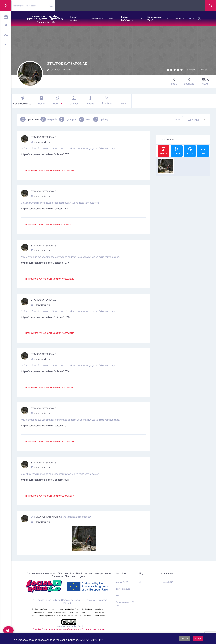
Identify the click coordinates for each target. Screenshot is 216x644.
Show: (177, 119)
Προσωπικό (29, 119)
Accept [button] (198, 638)
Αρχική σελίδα (74, 19)
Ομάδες (74, 101)
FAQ (118, 596)
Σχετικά (177, 19)
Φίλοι (58, 101)
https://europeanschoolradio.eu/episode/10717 (45, 154)
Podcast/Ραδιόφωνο (127, 19)
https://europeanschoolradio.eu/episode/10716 (45, 262)
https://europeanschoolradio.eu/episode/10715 (45, 316)
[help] (8, 630)
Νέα (111, 19)
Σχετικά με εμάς (123, 589)
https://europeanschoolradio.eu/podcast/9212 (45, 208)
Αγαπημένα (68, 119)
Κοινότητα (96, 19)
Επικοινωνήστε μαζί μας (125, 604)
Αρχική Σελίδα (123, 582)
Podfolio (107, 101)
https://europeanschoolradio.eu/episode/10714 (45, 371)
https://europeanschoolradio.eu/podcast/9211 (45, 479)
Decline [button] (184, 638)
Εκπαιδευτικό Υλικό (154, 19)
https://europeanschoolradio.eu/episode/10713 (45, 425)
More (123, 101)
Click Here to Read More (91, 640)
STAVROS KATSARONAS (44, 137)
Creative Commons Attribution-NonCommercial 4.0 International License (69, 629)
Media (41, 101)
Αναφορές (49, 119)
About (90, 101)
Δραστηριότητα (22, 101)
